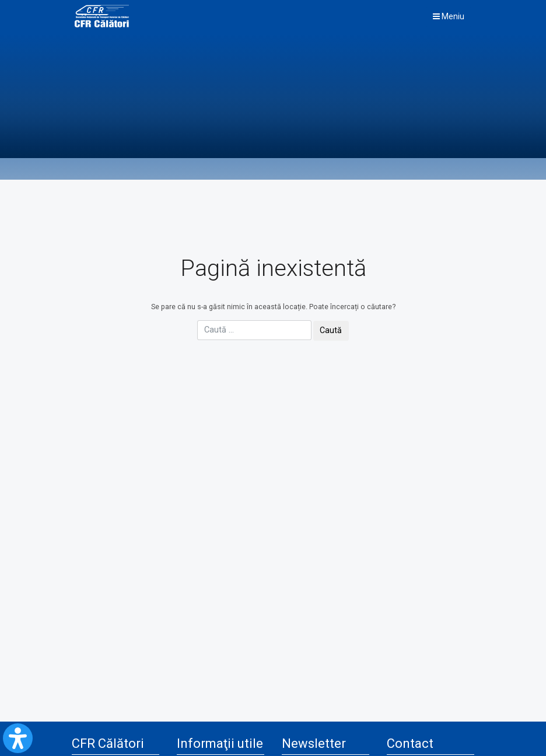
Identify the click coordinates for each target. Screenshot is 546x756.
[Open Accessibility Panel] (18, 738)
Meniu (449, 16)
